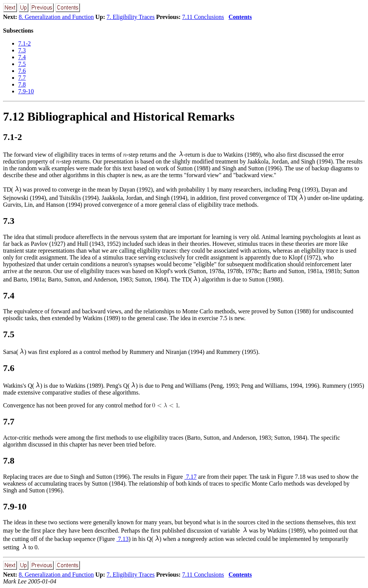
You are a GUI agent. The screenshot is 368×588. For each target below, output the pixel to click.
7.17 (191, 477)
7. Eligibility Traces (131, 17)
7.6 (22, 71)
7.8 (22, 84)
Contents (240, 17)
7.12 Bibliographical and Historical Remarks (119, 116)
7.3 (22, 50)
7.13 (122, 539)
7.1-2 (24, 43)
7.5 (22, 64)
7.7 (22, 78)
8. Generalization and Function (56, 17)
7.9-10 (26, 91)
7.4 (22, 57)
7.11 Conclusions (203, 17)
